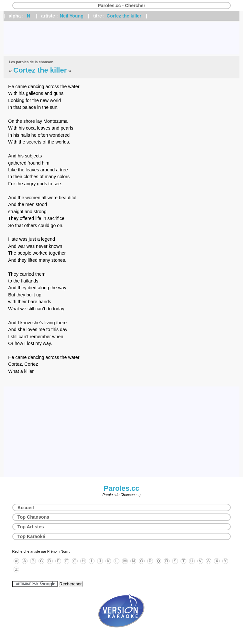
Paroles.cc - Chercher (121, 6)
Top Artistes (31, 527)
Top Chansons (33, 517)
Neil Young (72, 16)
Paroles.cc (121, 488)
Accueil (26, 508)
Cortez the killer (124, 16)
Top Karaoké (31, 536)
